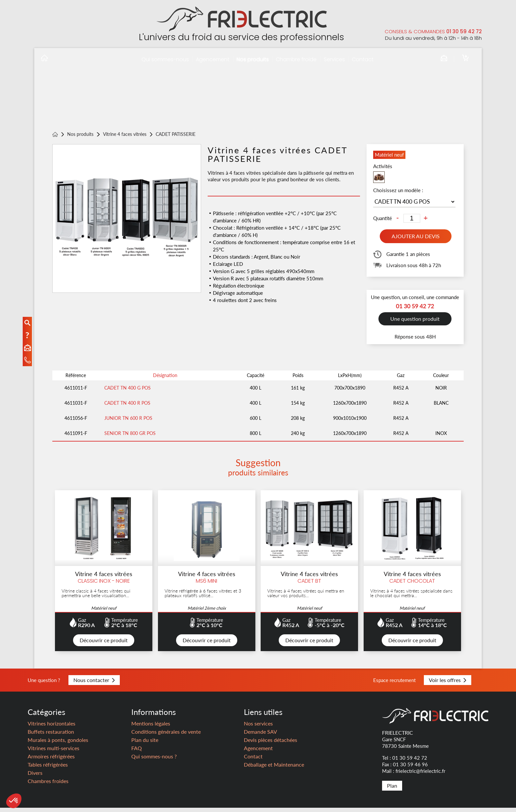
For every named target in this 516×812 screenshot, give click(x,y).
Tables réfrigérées (48, 769)
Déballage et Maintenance (274, 769)
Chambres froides (48, 785)
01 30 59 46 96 (410, 769)
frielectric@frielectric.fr (420, 775)
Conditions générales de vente (166, 736)
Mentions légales (151, 728)
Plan (392, 790)
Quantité (383, 218)
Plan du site (145, 744)
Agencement (213, 59)
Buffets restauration (51, 736)
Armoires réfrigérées (51, 761)
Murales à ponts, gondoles (58, 744)
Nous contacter (94, 684)
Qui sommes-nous (165, 59)
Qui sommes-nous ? (154, 761)
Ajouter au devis (416, 236)
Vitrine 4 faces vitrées (125, 134)
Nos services (258, 728)
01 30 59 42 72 (464, 31)
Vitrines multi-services (53, 752)
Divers (35, 777)
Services (334, 59)
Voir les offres (448, 684)
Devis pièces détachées (271, 744)
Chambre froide (296, 59)
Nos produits (253, 59)
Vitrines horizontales (52, 728)
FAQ (137, 752)
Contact (363, 59)
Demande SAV (260, 736)
